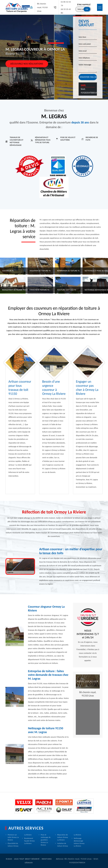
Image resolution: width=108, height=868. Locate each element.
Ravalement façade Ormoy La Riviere (30, 841)
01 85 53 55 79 (66, 4)
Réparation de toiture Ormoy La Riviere (63, 837)
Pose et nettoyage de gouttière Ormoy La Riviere (46, 840)
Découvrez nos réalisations (27, 64)
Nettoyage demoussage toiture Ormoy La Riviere (79, 842)
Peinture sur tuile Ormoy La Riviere (13, 837)
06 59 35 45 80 (66, 11)
